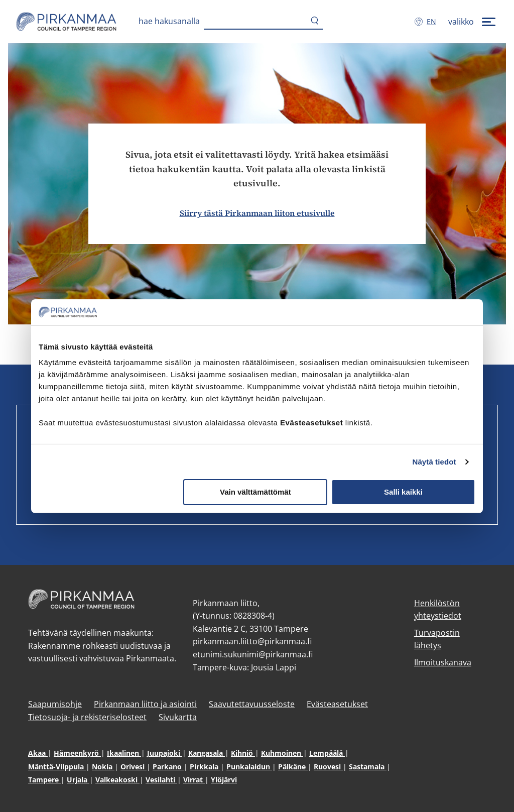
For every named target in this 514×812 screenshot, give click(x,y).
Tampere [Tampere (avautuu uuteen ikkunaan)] (44, 780)
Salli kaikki (403, 492)
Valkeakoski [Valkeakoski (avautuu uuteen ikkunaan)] (117, 780)
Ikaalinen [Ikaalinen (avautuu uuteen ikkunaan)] (124, 753)
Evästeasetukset (337, 704)
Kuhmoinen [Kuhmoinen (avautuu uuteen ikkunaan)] (282, 753)
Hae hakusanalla (169, 21)
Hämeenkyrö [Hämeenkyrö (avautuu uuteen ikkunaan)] (77, 753)
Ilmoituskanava (443, 662)
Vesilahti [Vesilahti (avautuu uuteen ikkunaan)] (161, 780)
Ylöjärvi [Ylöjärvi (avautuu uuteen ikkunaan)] (224, 780)
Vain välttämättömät (255, 492)
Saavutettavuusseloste (252, 704)
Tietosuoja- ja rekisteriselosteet (87, 717)
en (433, 21)
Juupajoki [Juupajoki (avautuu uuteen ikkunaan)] (165, 753)
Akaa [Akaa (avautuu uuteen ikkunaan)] (38, 753)
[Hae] (315, 22)
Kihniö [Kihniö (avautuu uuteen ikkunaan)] (243, 753)
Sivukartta (178, 717)
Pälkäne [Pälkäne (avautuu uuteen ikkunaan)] (293, 767)
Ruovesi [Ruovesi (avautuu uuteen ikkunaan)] (328, 767)
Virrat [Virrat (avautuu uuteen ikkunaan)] (194, 780)
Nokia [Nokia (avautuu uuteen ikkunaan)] (103, 767)
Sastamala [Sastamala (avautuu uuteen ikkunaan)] (368, 767)
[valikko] (473, 22)
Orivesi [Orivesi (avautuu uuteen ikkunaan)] (134, 767)
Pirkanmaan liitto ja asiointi (145, 704)
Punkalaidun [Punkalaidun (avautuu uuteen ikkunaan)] (249, 767)
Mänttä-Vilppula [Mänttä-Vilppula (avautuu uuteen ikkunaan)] (57, 767)
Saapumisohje (55, 704)
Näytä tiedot (434, 462)
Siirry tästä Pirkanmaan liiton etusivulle (257, 213)
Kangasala (207, 753)
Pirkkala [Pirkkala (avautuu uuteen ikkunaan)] (205, 767)
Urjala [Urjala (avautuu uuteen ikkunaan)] (78, 780)
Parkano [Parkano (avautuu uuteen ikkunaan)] (168, 767)
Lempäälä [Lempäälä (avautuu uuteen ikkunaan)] (327, 753)
